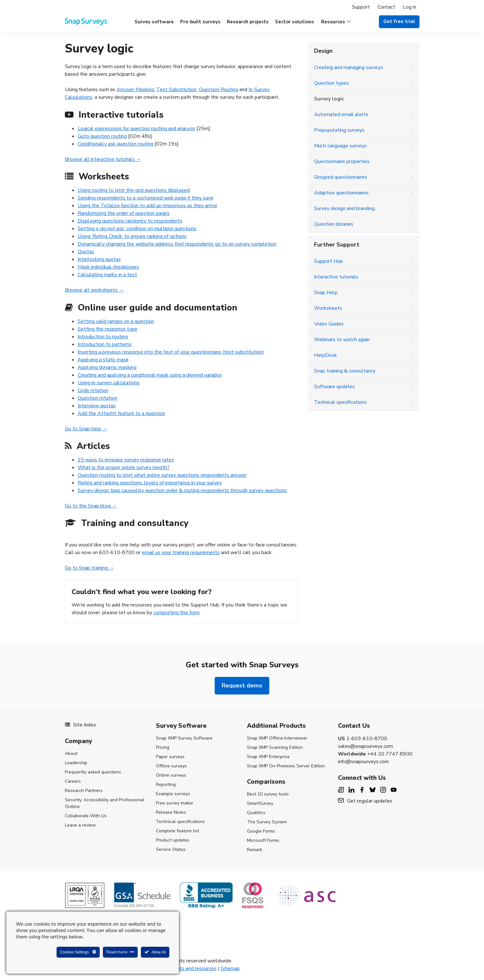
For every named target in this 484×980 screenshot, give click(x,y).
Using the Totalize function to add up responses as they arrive (147, 206)
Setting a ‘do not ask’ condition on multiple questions (137, 229)
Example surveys (173, 794)
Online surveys (171, 775)
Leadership (76, 763)
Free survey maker (175, 803)
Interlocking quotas (99, 259)
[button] (336, 22)
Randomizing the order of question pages (124, 213)
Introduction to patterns (105, 344)
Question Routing (218, 90)
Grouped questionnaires (341, 177)
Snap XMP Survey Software (184, 738)
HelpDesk (326, 355)
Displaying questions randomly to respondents (130, 221)
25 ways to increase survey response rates (126, 460)
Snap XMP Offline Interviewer (277, 738)
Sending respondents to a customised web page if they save (146, 198)
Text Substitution (176, 90)
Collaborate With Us (86, 816)
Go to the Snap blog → (91, 506)
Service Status (171, 849)
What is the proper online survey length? (124, 467)
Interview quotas (97, 406)
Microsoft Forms (263, 840)
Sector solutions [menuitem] (295, 22)
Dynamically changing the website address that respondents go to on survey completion (177, 244)
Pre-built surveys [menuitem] (200, 22)
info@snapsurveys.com (363, 762)
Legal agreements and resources (180, 968)
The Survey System (267, 822)
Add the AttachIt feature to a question (121, 413)
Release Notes (171, 812)
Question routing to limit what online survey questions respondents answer (162, 475)
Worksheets (328, 308)
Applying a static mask (103, 360)
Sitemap (230, 968)
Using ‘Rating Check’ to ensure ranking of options (132, 236)
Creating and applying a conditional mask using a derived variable (150, 375)
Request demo (242, 686)
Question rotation (97, 398)
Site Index (80, 725)
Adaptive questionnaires (341, 193)
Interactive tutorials (336, 277)
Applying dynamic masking (107, 367)
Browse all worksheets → (94, 290)
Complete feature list (177, 831)
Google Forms (261, 831)
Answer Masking (135, 90)
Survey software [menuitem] (154, 22)
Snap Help (326, 293)
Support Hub (328, 261)
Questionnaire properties (342, 161)
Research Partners (84, 791)
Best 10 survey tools (268, 794)
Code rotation (93, 390)
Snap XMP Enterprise (268, 757)
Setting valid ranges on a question (116, 321)
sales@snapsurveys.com (365, 746)
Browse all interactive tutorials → (103, 159)
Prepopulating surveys (339, 130)
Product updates (173, 840)
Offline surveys (171, 766)
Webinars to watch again (342, 340)
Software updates (334, 387)
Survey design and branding (344, 208)
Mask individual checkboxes (108, 267)
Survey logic (329, 99)
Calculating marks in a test (107, 275)
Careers (73, 781)
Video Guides (329, 324)
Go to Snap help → (86, 429)
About (71, 753)
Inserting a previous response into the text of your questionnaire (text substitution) (171, 352)
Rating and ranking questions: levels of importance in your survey (150, 483)
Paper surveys (170, 757)
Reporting (166, 784)
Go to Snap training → (89, 568)
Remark (255, 850)
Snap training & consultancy (345, 371)
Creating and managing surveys (349, 67)
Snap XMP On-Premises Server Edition (286, 766)
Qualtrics (256, 813)
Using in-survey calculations (109, 383)
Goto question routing (102, 136)
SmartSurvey (260, 803)
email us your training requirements (181, 553)
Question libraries (334, 224)
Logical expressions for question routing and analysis (136, 129)
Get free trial (399, 21)
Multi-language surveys (340, 146)
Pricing (163, 747)
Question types (331, 83)
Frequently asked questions (93, 772)
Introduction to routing (103, 337)
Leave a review (80, 825)
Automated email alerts (341, 114)
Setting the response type (108, 329)
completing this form (177, 613)
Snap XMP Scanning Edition (275, 747)
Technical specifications (340, 402)
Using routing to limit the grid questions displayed (134, 190)
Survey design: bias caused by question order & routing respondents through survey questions (182, 490)
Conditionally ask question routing (115, 144)
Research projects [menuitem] (248, 22)
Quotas (86, 252)
